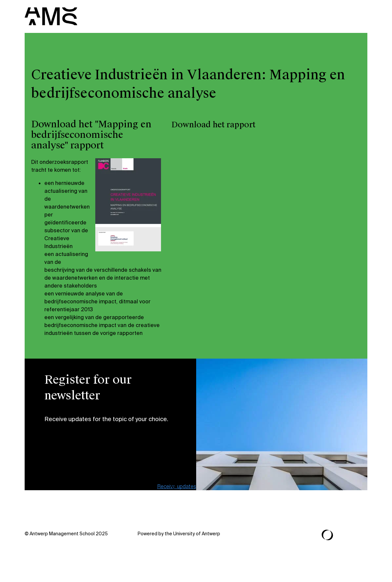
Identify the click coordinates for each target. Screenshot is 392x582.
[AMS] (51, 16)
